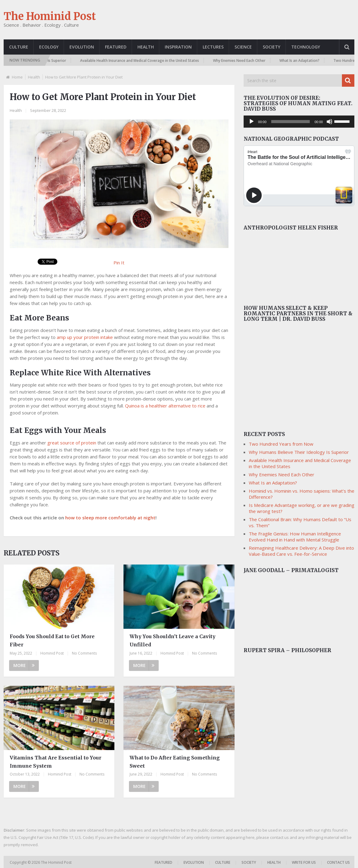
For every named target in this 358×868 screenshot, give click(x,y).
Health (146, 47)
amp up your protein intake (85, 337)
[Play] (252, 122)
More (24, 665)
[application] (299, 122)
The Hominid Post (50, 16)
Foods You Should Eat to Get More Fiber (52, 640)
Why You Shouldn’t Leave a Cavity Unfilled (172, 640)
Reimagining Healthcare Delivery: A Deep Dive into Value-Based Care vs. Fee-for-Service (301, 551)
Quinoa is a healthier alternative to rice (165, 406)
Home (17, 77)
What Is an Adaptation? (303, 60)
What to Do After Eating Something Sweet (175, 762)
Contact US (338, 862)
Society (272, 47)
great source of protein (72, 443)
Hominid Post (52, 653)
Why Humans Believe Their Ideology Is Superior (299, 452)
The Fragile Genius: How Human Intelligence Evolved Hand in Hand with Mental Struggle (295, 537)
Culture (19, 47)
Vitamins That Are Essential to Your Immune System (56, 762)
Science (243, 47)
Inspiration (178, 47)
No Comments (84, 653)
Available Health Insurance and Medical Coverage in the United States (143, 60)
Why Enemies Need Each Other (243, 60)
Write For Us (304, 862)
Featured (116, 47)
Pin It (119, 263)
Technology (306, 47)
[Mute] (329, 122)
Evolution (82, 47)
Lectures (213, 47)
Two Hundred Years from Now (281, 444)
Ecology (49, 47)
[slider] (290, 122)
